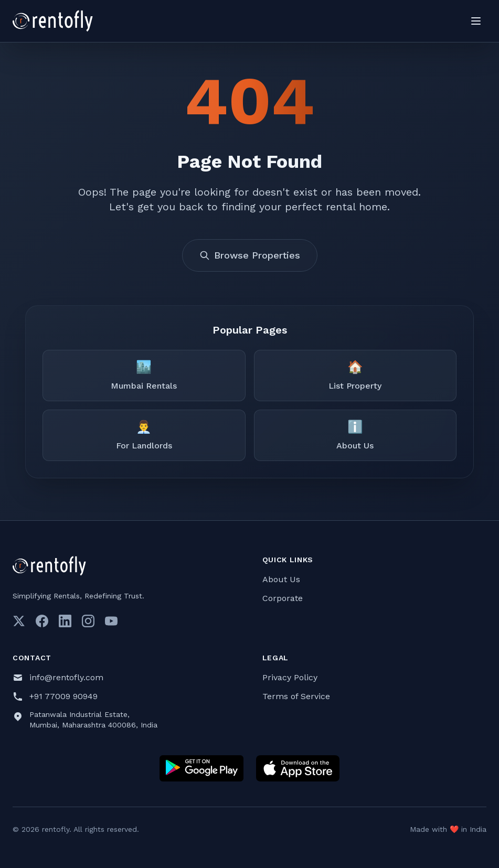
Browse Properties (250, 255)
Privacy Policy (290, 677)
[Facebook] (42, 621)
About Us (281, 579)
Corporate (283, 598)
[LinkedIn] (65, 621)
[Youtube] (111, 621)
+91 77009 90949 (63, 696)
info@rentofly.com (66, 677)
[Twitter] (19, 621)
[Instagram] (88, 621)
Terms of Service (296, 696)
